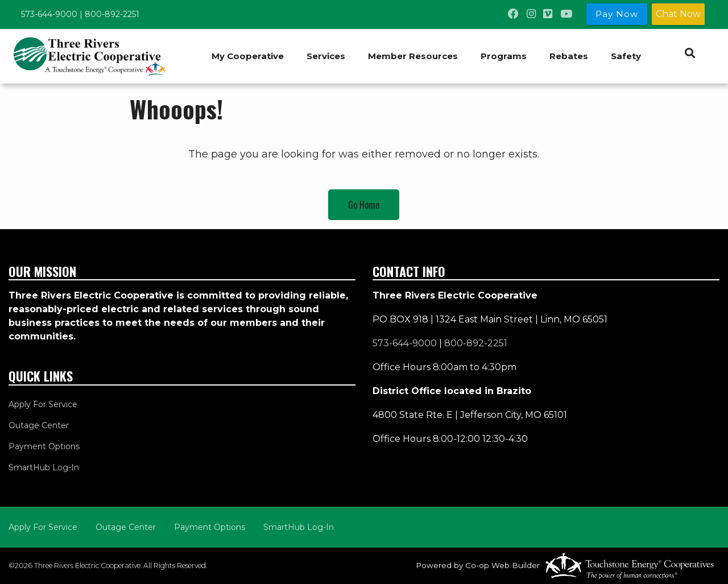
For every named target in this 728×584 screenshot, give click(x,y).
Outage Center (39, 425)
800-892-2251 (112, 14)
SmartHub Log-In (44, 467)
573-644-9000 (49, 14)
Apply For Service (43, 404)
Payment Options (44, 446)
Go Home (364, 205)
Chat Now (678, 14)
